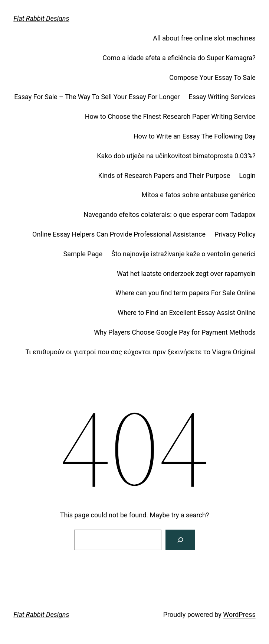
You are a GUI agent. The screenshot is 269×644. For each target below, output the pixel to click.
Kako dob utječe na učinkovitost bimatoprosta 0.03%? (176, 156)
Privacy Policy (235, 234)
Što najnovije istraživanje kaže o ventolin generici (183, 254)
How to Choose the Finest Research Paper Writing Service (170, 116)
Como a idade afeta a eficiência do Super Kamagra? (179, 58)
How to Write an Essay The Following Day (195, 136)
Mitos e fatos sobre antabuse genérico (198, 195)
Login (247, 175)
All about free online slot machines (204, 38)
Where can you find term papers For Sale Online (186, 293)
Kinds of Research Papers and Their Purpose (164, 175)
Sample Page (83, 254)
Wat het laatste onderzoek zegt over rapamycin (186, 274)
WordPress (239, 614)
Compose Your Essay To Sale (212, 77)
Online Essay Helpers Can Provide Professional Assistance (119, 234)
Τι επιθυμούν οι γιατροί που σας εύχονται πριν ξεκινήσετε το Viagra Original (141, 352)
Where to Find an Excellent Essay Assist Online (187, 313)
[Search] (180, 540)
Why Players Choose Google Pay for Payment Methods (175, 332)
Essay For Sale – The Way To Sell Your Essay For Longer (97, 97)
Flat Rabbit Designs (41, 18)
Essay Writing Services (222, 97)
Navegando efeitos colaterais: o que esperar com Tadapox (170, 214)
